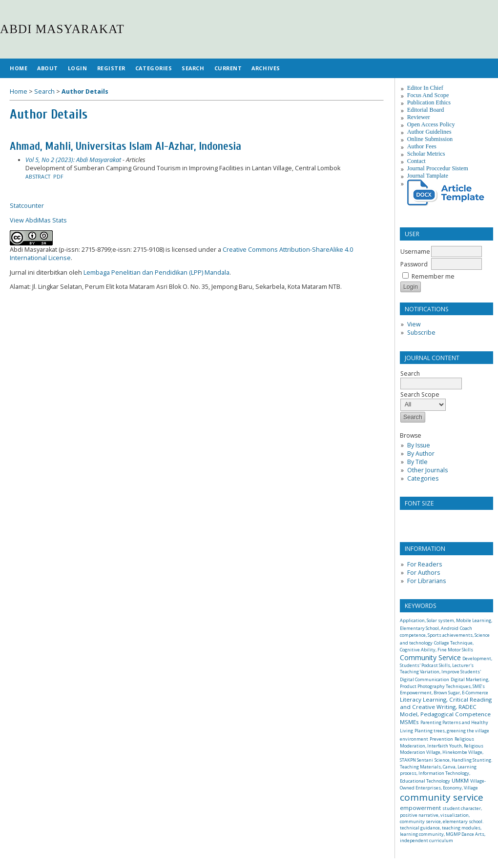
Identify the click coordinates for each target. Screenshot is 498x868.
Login (78, 68)
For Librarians (426, 581)
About (48, 68)
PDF (58, 177)
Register (111, 68)
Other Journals (427, 470)
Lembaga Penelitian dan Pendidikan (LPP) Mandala (156, 273)
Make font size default (424, 520)
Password (414, 264)
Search (193, 68)
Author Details (85, 91)
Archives (266, 68)
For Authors (424, 573)
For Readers (425, 564)
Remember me (433, 276)
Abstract (38, 177)
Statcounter (27, 206)
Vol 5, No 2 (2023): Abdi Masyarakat (73, 160)
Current (228, 68)
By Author (421, 454)
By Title (417, 462)
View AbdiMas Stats (38, 220)
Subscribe (421, 333)
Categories (423, 478)
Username (415, 252)
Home (19, 68)
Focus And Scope (428, 95)
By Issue (419, 445)
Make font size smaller (409, 520)
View (414, 324)
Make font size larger (440, 520)
